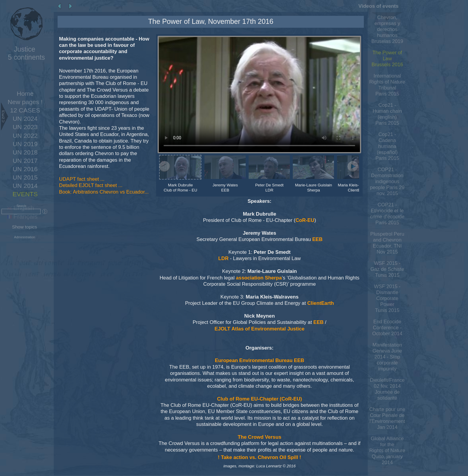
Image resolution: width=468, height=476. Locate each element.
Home (25, 93)
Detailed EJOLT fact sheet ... (91, 185)
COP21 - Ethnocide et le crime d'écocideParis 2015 (387, 214)
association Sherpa (259, 278)
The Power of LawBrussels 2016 (387, 59)
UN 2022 (25, 136)
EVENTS (25, 194)
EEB (317, 239)
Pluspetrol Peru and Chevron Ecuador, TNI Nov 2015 (387, 243)
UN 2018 (25, 152)
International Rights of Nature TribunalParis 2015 (387, 85)
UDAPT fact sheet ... (82, 179)
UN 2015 (25, 177)
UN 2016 (25, 169)
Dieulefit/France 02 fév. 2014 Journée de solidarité (387, 389)
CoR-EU (305, 220)
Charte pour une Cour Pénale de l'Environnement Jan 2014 (387, 418)
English (21, 208)
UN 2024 (25, 119)
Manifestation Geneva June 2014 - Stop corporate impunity (387, 357)
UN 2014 (25, 186)
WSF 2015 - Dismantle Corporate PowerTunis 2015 (387, 298)
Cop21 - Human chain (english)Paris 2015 (387, 114)
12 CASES (25, 110)
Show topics (24, 227)
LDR (223, 258)
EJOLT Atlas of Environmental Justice (260, 329)
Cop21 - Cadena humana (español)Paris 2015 (387, 146)
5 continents (25, 53)
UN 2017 (25, 161)
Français (22, 216)
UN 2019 (25, 144)
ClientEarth (320, 303)
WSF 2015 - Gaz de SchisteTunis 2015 (387, 269)
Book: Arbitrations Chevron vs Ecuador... (104, 192)
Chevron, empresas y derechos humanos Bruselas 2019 (387, 29)
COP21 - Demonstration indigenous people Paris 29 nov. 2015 (387, 181)
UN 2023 (25, 127)
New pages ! (25, 102)
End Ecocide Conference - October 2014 (387, 328)
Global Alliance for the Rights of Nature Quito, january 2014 (387, 450)
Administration (24, 237)
